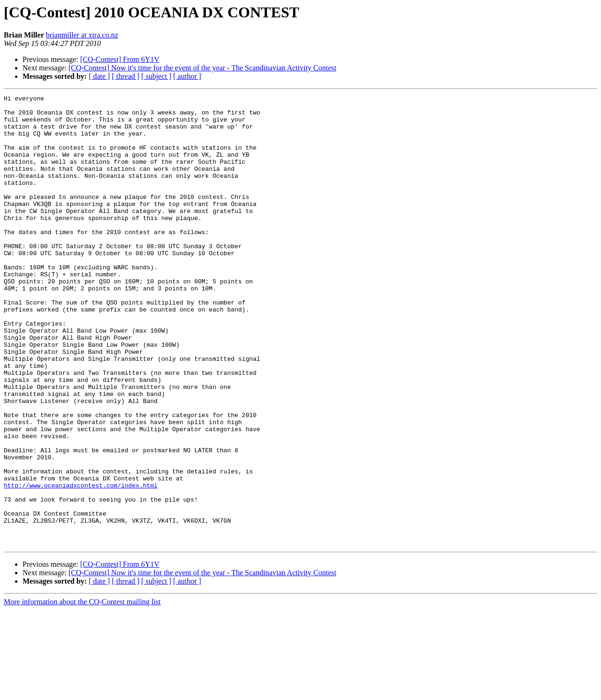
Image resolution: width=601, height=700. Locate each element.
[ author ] (187, 76)
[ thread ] (126, 76)
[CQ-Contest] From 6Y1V (120, 59)
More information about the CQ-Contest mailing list (82, 692)
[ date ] (99, 76)
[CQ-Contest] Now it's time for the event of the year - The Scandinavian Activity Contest (202, 68)
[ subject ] (156, 76)
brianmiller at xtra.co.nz (82, 35)
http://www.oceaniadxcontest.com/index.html (81, 564)
